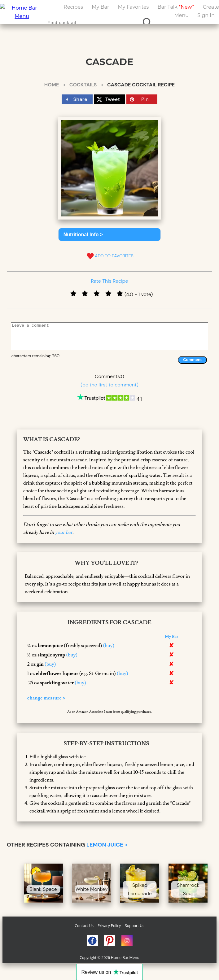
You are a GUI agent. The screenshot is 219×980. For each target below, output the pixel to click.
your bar (64, 532)
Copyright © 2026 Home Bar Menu (109, 958)
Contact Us (84, 926)
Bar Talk (176, 7)
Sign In (206, 15)
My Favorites (134, 7)
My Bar (100, 7)
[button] (110, 235)
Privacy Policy (109, 926)
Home (52, 85)
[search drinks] (148, 22)
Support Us (135, 926)
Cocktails (83, 85)
